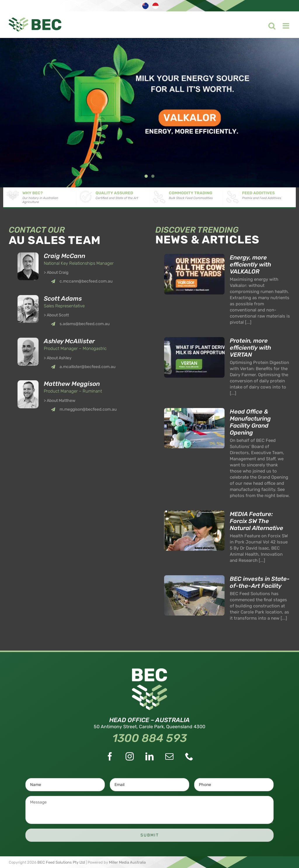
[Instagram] (130, 757)
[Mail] (169, 757)
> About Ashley (58, 358)
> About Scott (56, 315)
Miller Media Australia (127, 862)
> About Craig (56, 272)
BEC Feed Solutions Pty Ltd (61, 862)
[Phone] (189, 757)
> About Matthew (60, 401)
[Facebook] (110, 757)
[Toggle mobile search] (268, 24)
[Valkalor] (149, 113)
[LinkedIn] (149, 757)
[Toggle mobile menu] (283, 24)
